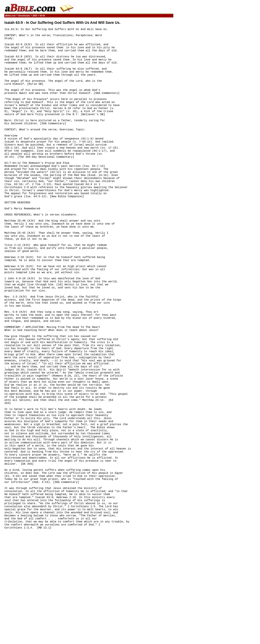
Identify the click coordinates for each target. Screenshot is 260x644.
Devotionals (24, 16)
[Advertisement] (157, 71)
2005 (35, 16)
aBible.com (10, 16)
